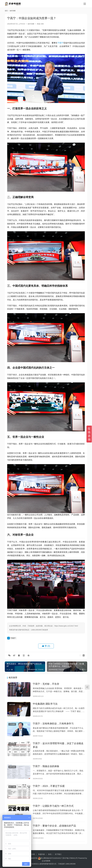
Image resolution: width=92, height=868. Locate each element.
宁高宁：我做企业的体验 (46, 769)
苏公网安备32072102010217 (51, 862)
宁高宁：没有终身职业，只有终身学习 (53, 725)
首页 (6, 11)
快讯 (50, 858)
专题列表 (41, 858)
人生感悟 (12, 726)
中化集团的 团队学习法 (45, 705)
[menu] (85, 4)
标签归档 (32, 858)
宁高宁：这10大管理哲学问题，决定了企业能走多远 (58, 748)
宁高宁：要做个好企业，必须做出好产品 (54, 831)
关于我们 (58, 858)
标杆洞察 (31, 24)
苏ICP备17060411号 (70, 862)
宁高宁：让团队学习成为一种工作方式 (53, 810)
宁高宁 (60, 43)
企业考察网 (46, 865)
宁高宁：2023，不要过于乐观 (49, 790)
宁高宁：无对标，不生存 (46, 684)
